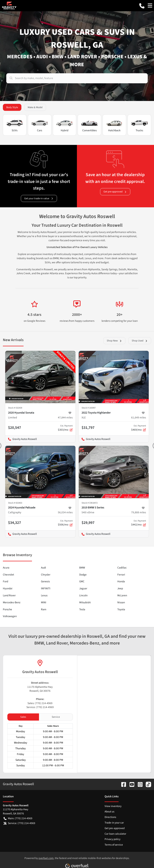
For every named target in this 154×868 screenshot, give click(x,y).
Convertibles (89, 125)
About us (109, 812)
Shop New (114, 341)
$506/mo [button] (65, 523)
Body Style (12, 107)
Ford (5, 581)
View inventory (113, 806)
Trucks (139, 125)
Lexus (44, 595)
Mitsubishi (85, 602)
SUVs (15, 125)
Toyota (121, 609)
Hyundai (8, 588)
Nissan (121, 602)
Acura (6, 568)
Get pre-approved (115, 192)
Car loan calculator (115, 834)
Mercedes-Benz (12, 602)
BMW (82, 568)
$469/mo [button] (139, 428)
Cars (40, 125)
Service (56, 717)
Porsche (7, 609)
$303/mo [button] (65, 428)
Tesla (82, 609)
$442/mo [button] (139, 523)
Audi (43, 568)
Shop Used (140, 341)
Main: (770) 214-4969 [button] (18, 818)
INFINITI (46, 588)
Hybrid (65, 125)
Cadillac (122, 568)
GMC (82, 581)
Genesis (45, 581)
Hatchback (114, 125)
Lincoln (83, 595)
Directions (110, 817)
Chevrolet (8, 575)
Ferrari (121, 575)
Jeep (120, 588)
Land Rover (9, 595)
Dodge (83, 575)
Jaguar (83, 588)
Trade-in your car (114, 823)
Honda (121, 581)
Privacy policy (112, 839)
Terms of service (114, 845)
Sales (23, 717)
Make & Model (35, 107)
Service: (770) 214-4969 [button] (19, 823)
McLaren (122, 595)
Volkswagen (10, 616)
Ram (44, 609)
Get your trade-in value (39, 198)
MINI (44, 602)
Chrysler (46, 575)
